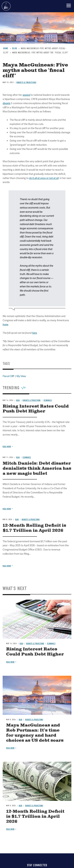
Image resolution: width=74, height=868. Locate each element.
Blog (17, 519)
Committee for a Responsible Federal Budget (6, 6)
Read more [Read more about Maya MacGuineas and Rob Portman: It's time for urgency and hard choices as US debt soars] (10, 748)
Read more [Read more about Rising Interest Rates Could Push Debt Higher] (10, 662)
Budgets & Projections (31, 519)
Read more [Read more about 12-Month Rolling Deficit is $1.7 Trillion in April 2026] (7, 566)
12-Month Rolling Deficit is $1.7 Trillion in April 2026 (34, 528)
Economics (51, 644)
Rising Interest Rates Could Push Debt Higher (35, 652)
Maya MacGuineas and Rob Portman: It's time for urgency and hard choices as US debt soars (35, 733)
